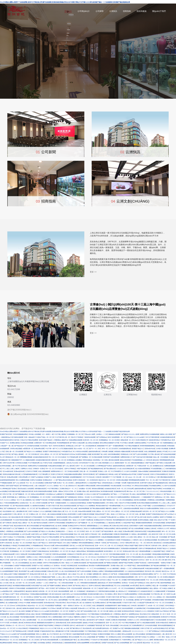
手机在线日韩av (60, 603)
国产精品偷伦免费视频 (117, 557)
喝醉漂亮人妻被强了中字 (114, 508)
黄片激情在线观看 (17, 437)
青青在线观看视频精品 (86, 543)
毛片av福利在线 (8, 471)
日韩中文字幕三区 (146, 628)
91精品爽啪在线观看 (75, 440)
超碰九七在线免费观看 (17, 614)
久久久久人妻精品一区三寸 (56, 486)
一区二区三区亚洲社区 (32, 454)
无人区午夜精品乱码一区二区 (10, 457)
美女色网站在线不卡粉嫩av (167, 540)
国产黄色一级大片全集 (97, 608)
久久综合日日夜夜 (99, 597)
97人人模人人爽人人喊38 (11, 469)
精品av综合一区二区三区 (36, 606)
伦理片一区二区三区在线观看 (85, 466)
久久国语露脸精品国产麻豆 (68, 640)
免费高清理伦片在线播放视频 (149, 434)
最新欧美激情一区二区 (122, 463)
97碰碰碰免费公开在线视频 (74, 494)
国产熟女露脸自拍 (110, 469)
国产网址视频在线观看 (97, 508)
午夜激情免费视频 (144, 551)
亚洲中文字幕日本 (57, 474)
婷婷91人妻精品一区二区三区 (98, 554)
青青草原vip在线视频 (59, 554)
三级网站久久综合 (26, 469)
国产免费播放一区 (85, 457)
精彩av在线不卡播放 (11, 574)
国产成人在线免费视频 (136, 528)
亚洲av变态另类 (117, 526)
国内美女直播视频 (140, 500)
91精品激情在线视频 (55, 466)
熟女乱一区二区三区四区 (77, 531)
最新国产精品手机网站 (154, 489)
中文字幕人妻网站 (60, 434)
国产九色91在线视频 (140, 454)
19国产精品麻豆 (150, 463)
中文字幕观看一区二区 (120, 477)
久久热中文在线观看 (130, 471)
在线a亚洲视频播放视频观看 (110, 537)
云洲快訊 (113, 11)
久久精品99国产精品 (94, 483)
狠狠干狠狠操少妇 (109, 500)
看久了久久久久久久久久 (150, 491)
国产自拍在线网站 (87, 611)
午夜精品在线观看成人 (51, 528)
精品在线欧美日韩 (17, 517)
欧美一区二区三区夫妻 (101, 611)
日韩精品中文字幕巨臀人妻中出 (77, 554)
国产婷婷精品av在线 (26, 486)
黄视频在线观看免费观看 (144, 523)
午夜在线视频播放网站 (20, 434)
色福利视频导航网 (78, 634)
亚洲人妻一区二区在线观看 (14, 451)
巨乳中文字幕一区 (70, 491)
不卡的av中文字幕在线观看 (99, 640)
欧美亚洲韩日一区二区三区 (59, 551)
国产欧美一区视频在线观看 (57, 503)
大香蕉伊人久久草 (163, 528)
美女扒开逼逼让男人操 (74, 603)
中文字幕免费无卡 (117, 471)
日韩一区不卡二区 (140, 577)
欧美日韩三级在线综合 (154, 543)
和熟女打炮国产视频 (131, 546)
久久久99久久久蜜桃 (105, 577)
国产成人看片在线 (140, 517)
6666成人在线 (113, 474)
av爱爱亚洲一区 (39, 443)
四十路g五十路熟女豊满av (77, 551)
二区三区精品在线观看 (71, 471)
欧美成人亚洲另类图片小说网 (72, 514)
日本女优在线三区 (125, 625)
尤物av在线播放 (143, 471)
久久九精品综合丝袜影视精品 (76, 503)
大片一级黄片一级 (48, 434)
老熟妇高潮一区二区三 (128, 440)
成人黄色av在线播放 (92, 443)
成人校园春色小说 (28, 500)
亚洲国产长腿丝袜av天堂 (51, 534)
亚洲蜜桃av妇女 (158, 466)
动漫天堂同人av (36, 534)
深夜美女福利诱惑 (34, 520)
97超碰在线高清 (45, 631)
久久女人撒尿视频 (45, 511)
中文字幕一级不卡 (51, 449)
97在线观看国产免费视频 (119, 560)
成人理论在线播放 (139, 634)
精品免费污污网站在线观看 (86, 486)
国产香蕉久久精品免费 (77, 443)
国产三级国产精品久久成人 (88, 517)
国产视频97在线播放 (54, 586)
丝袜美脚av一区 (98, 460)
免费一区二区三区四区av (32, 577)
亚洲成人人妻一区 (104, 471)
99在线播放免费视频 (35, 554)
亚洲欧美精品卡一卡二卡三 (69, 489)
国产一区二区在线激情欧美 (87, 446)
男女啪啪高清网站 (155, 486)
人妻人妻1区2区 (153, 534)
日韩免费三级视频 (107, 451)
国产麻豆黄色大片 (76, 628)
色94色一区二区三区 (85, 580)
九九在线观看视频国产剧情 (9, 571)
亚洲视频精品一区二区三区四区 (109, 440)
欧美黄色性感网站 (147, 574)
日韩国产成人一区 (54, 583)
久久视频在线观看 (29, 460)
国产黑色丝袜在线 (88, 546)
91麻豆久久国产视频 (30, 643)
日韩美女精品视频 (16, 449)
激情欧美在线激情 (80, 563)
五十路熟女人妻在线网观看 (138, 534)
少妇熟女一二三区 (102, 434)
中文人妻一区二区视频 (84, 574)
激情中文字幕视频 (166, 517)
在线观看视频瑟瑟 (59, 463)
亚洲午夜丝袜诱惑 (66, 540)
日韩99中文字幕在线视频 (56, 523)
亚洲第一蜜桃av (58, 491)
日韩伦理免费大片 (24, 477)
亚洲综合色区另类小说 (130, 551)
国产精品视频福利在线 (95, 469)
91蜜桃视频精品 (168, 443)
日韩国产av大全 (104, 560)
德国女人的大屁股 (166, 434)
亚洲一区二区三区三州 (153, 560)
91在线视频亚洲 (99, 623)
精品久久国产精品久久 (40, 543)
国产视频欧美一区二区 (23, 494)
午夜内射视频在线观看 (27, 617)
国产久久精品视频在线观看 (146, 623)
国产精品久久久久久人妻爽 (130, 434)
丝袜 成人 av (13, 583)
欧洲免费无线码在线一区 (11, 597)
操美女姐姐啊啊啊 (83, 643)
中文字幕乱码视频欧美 (132, 446)
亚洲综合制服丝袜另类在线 (11, 474)
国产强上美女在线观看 (70, 580)
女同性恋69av (24, 594)
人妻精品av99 (126, 631)
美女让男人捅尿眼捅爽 (49, 520)
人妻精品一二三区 (65, 528)
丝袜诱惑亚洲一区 (10, 568)
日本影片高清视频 (162, 449)
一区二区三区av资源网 (44, 620)
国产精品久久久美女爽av (47, 531)
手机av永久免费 (90, 434)
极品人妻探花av (11, 580)
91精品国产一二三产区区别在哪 (97, 600)
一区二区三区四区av (149, 477)
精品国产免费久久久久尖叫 (107, 588)
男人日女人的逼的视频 (122, 586)
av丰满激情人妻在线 (17, 623)
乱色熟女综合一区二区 (27, 503)
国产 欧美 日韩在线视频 (111, 625)
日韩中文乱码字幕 (8, 463)
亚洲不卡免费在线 (87, 520)
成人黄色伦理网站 (83, 640)
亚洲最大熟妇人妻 (83, 491)
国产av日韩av (169, 514)
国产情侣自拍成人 (113, 543)
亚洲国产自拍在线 (143, 474)
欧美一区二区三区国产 (93, 531)
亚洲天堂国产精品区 (45, 440)
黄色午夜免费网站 (92, 577)
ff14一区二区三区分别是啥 (57, 457)
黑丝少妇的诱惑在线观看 (68, 506)
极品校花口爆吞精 (114, 523)
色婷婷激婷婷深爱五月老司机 (10, 440)
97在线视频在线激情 (153, 608)
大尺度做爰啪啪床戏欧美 (29, 474)
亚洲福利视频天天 (115, 640)
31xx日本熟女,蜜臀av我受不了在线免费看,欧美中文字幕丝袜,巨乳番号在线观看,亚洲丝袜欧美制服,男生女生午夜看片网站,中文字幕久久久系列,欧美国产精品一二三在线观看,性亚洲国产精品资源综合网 (65, 431)
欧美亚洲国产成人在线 (99, 454)
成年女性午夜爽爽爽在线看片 (110, 548)
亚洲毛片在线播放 (36, 480)
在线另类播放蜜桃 (114, 454)
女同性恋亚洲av (21, 606)
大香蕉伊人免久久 (138, 540)
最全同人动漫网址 (153, 517)
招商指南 (127, 11)
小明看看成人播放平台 (60, 440)
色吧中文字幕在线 (91, 534)
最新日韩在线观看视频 (81, 500)
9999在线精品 (87, 460)
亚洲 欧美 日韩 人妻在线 (159, 546)
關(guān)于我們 (159, 11)
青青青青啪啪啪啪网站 (147, 446)
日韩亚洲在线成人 (108, 483)
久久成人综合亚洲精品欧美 (125, 469)
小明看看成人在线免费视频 (156, 500)
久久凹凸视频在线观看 (66, 449)
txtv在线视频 (167, 489)
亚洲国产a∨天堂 (37, 566)
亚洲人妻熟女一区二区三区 (101, 511)
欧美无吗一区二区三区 (91, 440)
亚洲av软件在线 (150, 449)
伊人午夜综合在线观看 (80, 451)
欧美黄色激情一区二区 (43, 600)
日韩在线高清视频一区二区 (70, 583)
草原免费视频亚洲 (63, 443)
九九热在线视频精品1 (158, 506)
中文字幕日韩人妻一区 (62, 437)
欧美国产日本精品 (91, 634)
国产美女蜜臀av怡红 (42, 508)
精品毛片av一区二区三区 (107, 480)
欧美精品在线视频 (27, 443)
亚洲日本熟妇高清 (162, 623)
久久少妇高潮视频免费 (59, 557)
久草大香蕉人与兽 (111, 503)
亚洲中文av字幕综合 (168, 608)
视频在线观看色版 (107, 586)
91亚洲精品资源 (51, 443)
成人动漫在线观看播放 (143, 469)
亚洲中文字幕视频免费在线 (147, 548)
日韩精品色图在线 (68, 568)
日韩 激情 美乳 (166, 560)
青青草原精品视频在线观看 (136, 580)
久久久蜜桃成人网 (105, 526)
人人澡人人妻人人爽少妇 (64, 577)
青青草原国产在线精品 (127, 617)
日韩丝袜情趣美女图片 (147, 620)
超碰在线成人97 (103, 583)
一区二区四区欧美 (92, 480)
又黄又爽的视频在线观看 (164, 477)
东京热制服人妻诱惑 (133, 600)
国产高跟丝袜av (11, 548)
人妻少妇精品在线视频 (54, 514)
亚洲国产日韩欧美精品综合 (52, 451)
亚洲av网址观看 (39, 449)
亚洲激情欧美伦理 (120, 491)
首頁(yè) (68, 11)
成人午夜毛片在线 (46, 463)
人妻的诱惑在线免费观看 (131, 508)
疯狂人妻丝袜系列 (88, 620)
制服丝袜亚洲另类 (133, 483)
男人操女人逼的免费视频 (138, 494)
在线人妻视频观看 (150, 451)
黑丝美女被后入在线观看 (26, 489)
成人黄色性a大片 (71, 486)
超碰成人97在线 (162, 451)
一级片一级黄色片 (68, 606)
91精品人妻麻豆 (167, 588)
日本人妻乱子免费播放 (70, 543)
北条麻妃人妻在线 (150, 528)
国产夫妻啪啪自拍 (101, 474)
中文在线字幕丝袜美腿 (20, 520)
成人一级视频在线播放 (27, 600)
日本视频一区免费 (120, 483)
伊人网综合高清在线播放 (140, 486)
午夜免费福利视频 (114, 506)
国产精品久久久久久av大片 (9, 611)
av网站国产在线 (8, 526)
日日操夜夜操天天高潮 (112, 540)
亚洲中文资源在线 (79, 480)
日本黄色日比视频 (21, 463)
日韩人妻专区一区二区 (21, 514)
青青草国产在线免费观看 (111, 457)
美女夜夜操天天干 (103, 557)
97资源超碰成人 (126, 540)
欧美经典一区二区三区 (46, 591)
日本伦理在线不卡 (85, 463)
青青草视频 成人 (12, 497)
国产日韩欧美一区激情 (103, 620)
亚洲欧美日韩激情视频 (121, 534)
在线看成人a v (48, 566)
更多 (93, 272)
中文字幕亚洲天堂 (164, 480)
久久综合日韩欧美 (22, 628)
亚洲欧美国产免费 (50, 483)
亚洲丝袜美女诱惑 (140, 531)
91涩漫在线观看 (97, 457)
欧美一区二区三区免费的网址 (26, 580)
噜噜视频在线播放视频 (132, 628)
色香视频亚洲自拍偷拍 (153, 634)
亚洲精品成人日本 (72, 446)
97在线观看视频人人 (138, 460)
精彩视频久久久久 (108, 463)
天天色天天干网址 (55, 568)
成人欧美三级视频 (61, 526)
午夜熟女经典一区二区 (144, 466)
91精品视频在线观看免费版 (73, 474)
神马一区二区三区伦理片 (110, 449)
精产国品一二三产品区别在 (120, 494)
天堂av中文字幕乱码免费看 (29, 440)
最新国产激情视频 (63, 477)
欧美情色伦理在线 (128, 611)
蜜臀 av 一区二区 (44, 560)
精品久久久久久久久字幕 (48, 628)
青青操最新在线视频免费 (129, 548)
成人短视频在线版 (11, 603)
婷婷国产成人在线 (40, 597)
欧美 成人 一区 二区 (139, 543)
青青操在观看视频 (98, 489)
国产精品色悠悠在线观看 (21, 506)
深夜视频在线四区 (40, 489)
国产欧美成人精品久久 (80, 586)
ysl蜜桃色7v (60, 494)
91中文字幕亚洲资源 (152, 437)
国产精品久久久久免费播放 (33, 451)
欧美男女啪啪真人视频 (84, 454)
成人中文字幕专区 (53, 634)
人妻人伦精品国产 (40, 486)
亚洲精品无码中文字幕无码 (103, 520)
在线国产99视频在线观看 (22, 566)
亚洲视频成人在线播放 (74, 460)
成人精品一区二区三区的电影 (22, 543)
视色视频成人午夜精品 (10, 546)
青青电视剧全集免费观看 (95, 551)
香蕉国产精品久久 (138, 449)
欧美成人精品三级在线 (33, 614)
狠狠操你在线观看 (114, 434)
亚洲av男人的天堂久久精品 (102, 580)
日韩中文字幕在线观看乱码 (159, 474)
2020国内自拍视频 (33, 446)
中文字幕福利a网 (72, 457)
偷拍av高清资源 (125, 460)
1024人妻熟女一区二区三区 (49, 454)
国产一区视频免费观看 (116, 446)
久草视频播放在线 (67, 500)
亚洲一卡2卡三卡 (101, 546)
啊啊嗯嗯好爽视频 (26, 457)
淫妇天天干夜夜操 (77, 437)
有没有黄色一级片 (46, 446)
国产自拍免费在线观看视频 (26, 634)
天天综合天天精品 (32, 625)
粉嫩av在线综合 (81, 614)
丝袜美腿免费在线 (125, 449)
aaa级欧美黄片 (7, 514)
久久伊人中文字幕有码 (33, 540)
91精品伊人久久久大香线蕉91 (145, 611)
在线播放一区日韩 (85, 489)
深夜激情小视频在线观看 (122, 451)
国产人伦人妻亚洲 (68, 466)
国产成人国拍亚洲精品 (67, 537)
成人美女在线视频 (145, 554)
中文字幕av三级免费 (127, 443)
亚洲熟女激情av (15, 443)
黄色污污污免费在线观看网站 (120, 497)
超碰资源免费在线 (94, 451)
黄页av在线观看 (74, 517)
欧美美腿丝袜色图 (14, 491)
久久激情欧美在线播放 (37, 506)
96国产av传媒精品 (37, 477)
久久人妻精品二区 (159, 597)
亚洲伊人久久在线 (126, 537)
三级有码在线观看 (89, 437)
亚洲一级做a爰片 (30, 437)
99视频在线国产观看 (48, 577)
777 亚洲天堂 (47, 554)
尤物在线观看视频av (137, 463)
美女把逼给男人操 (88, 628)
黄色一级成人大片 (112, 514)
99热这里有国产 (100, 514)
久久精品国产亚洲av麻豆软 (107, 517)
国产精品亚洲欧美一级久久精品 (112, 531)
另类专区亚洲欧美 (59, 446)
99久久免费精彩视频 (22, 480)
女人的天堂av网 (25, 534)
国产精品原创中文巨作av (67, 454)
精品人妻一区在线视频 (161, 457)
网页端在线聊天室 (102, 506)
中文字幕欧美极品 (93, 614)
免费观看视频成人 (93, 526)
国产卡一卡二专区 (95, 449)
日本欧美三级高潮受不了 (103, 477)
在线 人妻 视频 (140, 514)
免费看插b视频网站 (142, 588)
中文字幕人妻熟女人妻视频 (77, 600)
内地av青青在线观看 (85, 511)
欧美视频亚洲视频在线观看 (22, 586)
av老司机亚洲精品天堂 (160, 628)
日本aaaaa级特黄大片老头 (74, 548)
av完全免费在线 (95, 643)
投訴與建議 (142, 11)
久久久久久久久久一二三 (140, 631)
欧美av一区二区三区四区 (65, 483)
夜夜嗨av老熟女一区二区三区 (163, 640)
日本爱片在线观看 (41, 503)
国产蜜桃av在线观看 (111, 563)
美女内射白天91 (145, 614)
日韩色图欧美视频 (158, 600)
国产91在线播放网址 (103, 494)
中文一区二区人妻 (152, 480)
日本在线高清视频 (159, 523)
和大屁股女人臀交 (78, 560)
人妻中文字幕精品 (70, 469)
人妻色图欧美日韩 (21, 511)
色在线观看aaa (83, 566)
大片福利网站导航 (139, 608)
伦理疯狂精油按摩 (136, 511)
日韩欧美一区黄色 (39, 469)
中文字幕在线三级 (96, 500)
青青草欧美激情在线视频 (106, 591)
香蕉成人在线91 (102, 631)
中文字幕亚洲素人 (53, 489)
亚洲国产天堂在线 (41, 500)
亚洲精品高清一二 (49, 480)
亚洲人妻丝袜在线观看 (112, 460)
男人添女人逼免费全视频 (28, 620)
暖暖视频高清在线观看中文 (46, 623)
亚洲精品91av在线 (115, 637)
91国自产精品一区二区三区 (45, 437)
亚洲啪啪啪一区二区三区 (75, 434)
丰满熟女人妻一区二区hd (37, 514)
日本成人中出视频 (24, 603)
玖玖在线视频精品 (100, 568)
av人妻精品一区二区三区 (125, 517)
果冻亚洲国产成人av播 (70, 508)
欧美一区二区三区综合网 (125, 489)
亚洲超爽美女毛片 (71, 523)
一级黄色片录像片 (166, 563)
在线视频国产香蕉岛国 (94, 625)
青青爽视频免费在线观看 (137, 480)
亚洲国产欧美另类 (6, 434)
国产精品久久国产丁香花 (11, 594)
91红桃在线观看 (116, 486)
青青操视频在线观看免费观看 (114, 571)
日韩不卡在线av (33, 511)
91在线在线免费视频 (80, 594)
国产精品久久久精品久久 (155, 494)
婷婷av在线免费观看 (103, 486)
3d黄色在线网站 (109, 528)
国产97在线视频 (146, 600)
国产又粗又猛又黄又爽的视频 (143, 457)
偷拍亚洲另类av (154, 440)
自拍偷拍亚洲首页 (110, 489)
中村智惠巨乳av (166, 440)
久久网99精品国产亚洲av (104, 466)
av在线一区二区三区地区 (156, 606)
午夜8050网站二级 (128, 640)
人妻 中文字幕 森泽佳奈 (19, 466)
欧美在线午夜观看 (137, 451)
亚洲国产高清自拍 (140, 563)
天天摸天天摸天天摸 (52, 506)
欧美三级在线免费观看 (61, 591)
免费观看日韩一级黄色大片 (101, 574)
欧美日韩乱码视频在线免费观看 (147, 503)
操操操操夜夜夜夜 (155, 471)
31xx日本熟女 (127, 486)
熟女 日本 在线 (96, 463)
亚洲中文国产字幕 (76, 620)
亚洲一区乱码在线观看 (74, 588)
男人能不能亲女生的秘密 (39, 523)
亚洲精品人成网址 (98, 571)
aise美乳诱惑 (134, 586)
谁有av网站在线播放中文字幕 (109, 443)
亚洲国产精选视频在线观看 (96, 503)
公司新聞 (99, 11)
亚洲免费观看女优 (106, 614)
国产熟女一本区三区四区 (29, 560)
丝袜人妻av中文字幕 (161, 520)
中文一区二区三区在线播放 (35, 483)
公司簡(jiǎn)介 (84, 11)
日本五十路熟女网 (126, 543)
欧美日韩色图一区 (6, 506)
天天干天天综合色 (88, 477)
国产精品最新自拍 (141, 617)
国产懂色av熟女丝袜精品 (64, 480)
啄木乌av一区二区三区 (134, 491)
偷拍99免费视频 (84, 508)
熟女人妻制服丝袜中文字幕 (60, 631)
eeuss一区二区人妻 (135, 477)
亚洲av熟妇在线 (49, 603)
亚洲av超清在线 (19, 471)
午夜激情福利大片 (91, 591)
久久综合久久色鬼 (90, 494)
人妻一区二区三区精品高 (115, 546)
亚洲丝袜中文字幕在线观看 (33, 517)
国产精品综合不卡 (20, 446)
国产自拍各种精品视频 (168, 454)
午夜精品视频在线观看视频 (160, 554)
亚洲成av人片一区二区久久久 (15, 625)
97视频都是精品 (34, 628)
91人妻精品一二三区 (154, 637)
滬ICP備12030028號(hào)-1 (19, 410)
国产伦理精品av (102, 437)
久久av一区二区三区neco (88, 557)
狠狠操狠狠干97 (102, 446)
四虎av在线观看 (161, 446)
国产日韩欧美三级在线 (10, 523)
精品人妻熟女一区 (24, 523)
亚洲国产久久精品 (50, 477)
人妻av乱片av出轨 (72, 463)
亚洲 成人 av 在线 (75, 546)
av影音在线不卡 (81, 625)
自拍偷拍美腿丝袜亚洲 (167, 437)
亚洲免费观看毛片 (138, 625)
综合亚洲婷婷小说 (8, 511)
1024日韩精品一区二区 (17, 637)
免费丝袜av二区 (24, 497)
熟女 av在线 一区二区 (81, 449)
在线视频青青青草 (94, 537)
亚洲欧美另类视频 (88, 514)
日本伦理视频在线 (73, 557)
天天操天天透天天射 (129, 603)
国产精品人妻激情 (17, 454)
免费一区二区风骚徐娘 (77, 591)
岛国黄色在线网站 (140, 443)
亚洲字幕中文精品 (146, 483)
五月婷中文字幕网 (31, 471)
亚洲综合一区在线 (83, 497)
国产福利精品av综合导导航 (127, 474)
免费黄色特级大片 (126, 457)
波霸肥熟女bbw (134, 614)
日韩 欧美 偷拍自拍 (152, 460)
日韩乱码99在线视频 (66, 534)
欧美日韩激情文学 (142, 440)
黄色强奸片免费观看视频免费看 (99, 566)
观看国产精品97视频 (33, 537)
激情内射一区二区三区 (59, 460)
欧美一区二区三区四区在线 (50, 540)
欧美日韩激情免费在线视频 (43, 491)
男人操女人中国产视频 (143, 506)
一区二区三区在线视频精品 (124, 500)
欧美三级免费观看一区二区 (117, 437)
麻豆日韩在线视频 (33, 526)
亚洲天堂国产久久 (8, 528)
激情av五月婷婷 (67, 586)
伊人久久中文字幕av (128, 506)
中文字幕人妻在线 (154, 454)
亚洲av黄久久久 (83, 608)
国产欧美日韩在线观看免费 (49, 640)
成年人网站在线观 (43, 568)
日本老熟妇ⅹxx (50, 494)
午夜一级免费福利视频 (105, 534)
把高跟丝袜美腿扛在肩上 (96, 594)
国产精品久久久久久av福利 (136, 437)
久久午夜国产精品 (130, 566)
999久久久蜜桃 (41, 634)
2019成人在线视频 (35, 434)
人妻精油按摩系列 (80, 483)
